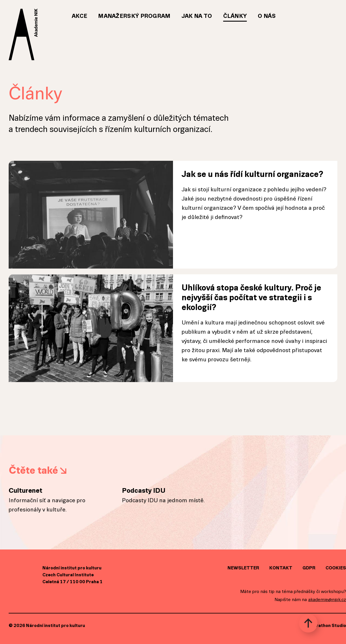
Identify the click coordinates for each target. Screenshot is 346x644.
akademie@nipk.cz (327, 599)
